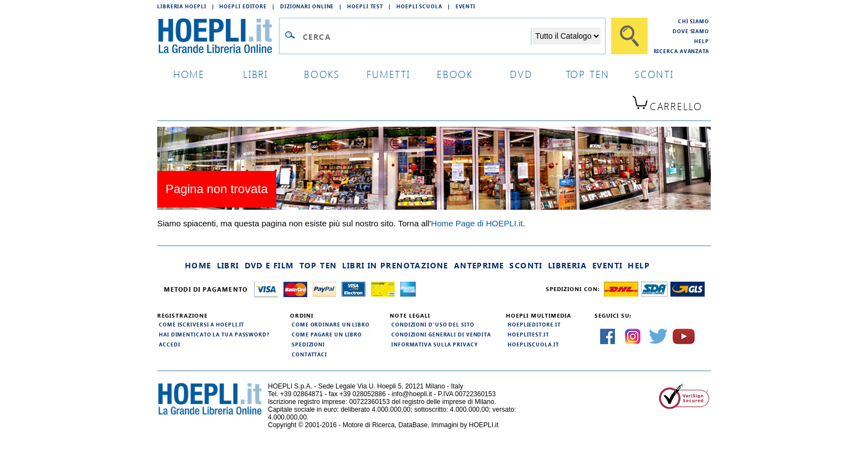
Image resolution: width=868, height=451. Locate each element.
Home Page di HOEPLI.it (477, 223)
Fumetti (388, 74)
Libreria (567, 265)
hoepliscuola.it (533, 344)
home (189, 74)
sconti (654, 74)
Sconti (526, 265)
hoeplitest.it (528, 334)
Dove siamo (691, 31)
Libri (228, 265)
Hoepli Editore (243, 6)
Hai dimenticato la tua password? (214, 334)
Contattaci (309, 354)
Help (702, 41)
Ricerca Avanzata (681, 51)
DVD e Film (269, 265)
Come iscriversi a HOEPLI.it (201, 324)
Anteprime (479, 265)
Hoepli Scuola (419, 6)
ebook (455, 74)
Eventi (466, 6)
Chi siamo (694, 21)
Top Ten (318, 265)
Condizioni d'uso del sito (433, 324)
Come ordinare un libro (331, 324)
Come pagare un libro (327, 334)
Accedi (169, 344)
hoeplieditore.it (534, 324)
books (322, 74)
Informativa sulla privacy (435, 344)
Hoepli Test (365, 6)
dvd (521, 74)
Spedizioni (308, 344)
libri (255, 74)
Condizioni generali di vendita (441, 334)
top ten (588, 74)
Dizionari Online (307, 6)
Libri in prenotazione (395, 265)
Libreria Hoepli (182, 6)
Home (198, 265)
